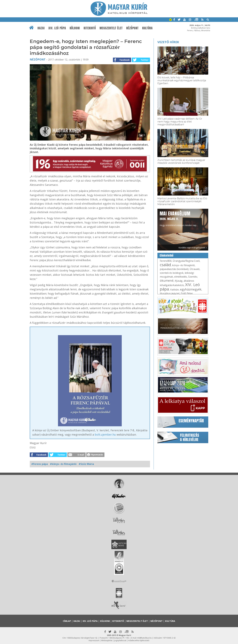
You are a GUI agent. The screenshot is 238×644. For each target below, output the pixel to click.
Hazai (41, 28)
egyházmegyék (191, 289)
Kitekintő (90, 28)
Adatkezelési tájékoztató (139, 640)
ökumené (167, 281)
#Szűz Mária (86, 464)
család (165, 265)
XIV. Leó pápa (57, 28)
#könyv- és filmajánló (63, 464)
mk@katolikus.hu (144, 638)
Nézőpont (132, 28)
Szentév (193, 277)
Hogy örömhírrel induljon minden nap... (179, 218)
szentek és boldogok (172, 273)
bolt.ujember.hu (105, 434)
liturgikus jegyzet (170, 293)
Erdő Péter (187, 293)
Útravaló (195, 269)
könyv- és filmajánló (183, 265)
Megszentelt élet (111, 28)
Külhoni (75, 28)
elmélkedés (181, 277)
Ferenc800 (166, 261)
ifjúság (179, 281)
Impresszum (94, 640)
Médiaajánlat (107, 640)
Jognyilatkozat (120, 640)
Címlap (67, 621)
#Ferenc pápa (40, 464)
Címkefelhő (167, 256)
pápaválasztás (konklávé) (174, 269)
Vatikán (174, 290)
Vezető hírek (168, 42)
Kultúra (147, 28)
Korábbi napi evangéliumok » (193, 248)
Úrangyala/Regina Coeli (186, 261)
